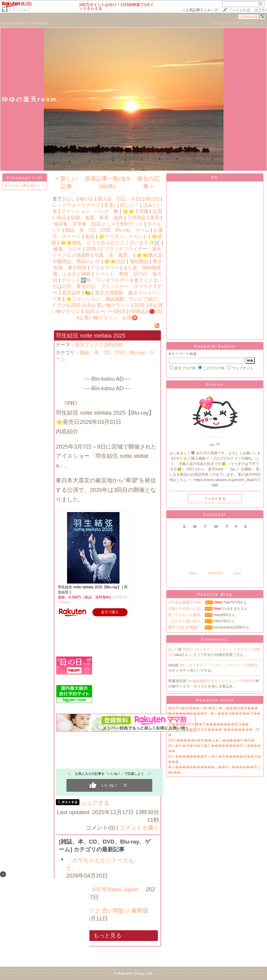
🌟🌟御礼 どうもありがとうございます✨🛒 (110, 243)
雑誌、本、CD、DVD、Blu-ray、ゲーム (107, 230)
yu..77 (173, 649)
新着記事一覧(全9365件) (107, 182)
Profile (215, 385)
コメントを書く (139, 828)
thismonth (215, 573)
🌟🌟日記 (115, 261)
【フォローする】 (225, 23)
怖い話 (86, 199)
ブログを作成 (239, 10)
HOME (7, 23)
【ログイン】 (253, 23)
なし (71, 199)
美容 (155, 218)
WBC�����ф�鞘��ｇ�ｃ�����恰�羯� (211, 740)
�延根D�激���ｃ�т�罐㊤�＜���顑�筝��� (213, 708)
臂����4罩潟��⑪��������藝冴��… (210, 724)
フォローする (215, 499)
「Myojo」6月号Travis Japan (102, 889)
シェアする (95, 803)
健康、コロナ (67, 249)
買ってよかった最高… (186, 615)
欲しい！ (130, 205)
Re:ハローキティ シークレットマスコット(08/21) (219, 665)
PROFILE (40, 23)
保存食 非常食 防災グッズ (84, 224)
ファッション (19, 10)
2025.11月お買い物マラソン (100, 305)
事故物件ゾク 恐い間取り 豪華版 (107, 911)
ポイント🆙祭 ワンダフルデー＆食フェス (107, 280)
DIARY (22, 23)
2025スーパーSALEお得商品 (115, 311)
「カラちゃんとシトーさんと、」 (100, 864)
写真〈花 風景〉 (113, 255)
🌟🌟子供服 (136, 211)
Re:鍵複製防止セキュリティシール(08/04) (221, 681)
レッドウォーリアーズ (76, 205)
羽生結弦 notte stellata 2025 (91, 336)
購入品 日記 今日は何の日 (128, 199)
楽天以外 (71, 293)
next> (238, 573)
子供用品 (136, 218)
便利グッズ (131, 224)
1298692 (249, 17)
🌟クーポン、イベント (123, 236)
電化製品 (139, 261)
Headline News (215, 700)
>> (200, 10)
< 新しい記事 (66, 182)
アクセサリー (105, 268)
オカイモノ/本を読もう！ (24, 186)
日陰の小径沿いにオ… (186, 609)
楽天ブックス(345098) (99, 345)
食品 (90, 236)
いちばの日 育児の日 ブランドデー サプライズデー (107, 286)
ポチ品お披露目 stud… (186, 602)
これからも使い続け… (186, 621)
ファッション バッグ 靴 (90, 211)
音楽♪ (110, 205)
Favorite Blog (215, 594)
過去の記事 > (148, 182)
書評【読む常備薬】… (186, 627)
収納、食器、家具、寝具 (97, 218)
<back (193, 573)
